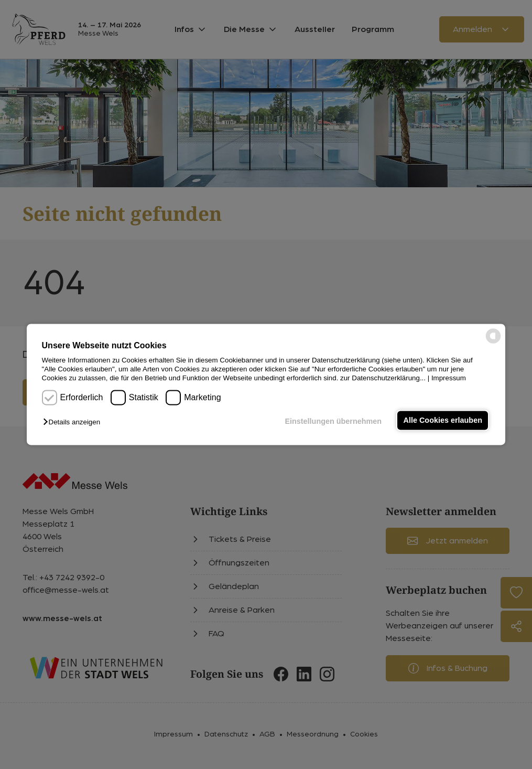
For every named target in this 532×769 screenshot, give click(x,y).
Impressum (449, 378)
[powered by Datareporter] (493, 343)
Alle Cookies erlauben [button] (443, 420)
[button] (74, 422)
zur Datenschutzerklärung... (383, 378)
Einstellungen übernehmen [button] (333, 421)
